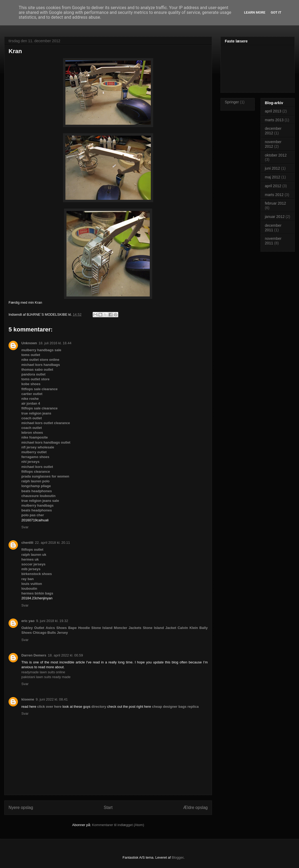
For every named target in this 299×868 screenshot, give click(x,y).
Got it (276, 12)
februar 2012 (275, 203)
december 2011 (273, 228)
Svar (25, 527)
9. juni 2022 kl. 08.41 (52, 699)
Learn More (255, 12)
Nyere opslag (21, 808)
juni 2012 (272, 168)
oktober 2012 (276, 155)
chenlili (27, 543)
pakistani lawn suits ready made (46, 677)
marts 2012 (274, 195)
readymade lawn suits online (43, 672)
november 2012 (273, 144)
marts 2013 (274, 120)
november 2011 (273, 241)
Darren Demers (34, 655)
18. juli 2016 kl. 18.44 (55, 343)
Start (108, 808)
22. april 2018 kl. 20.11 (53, 543)
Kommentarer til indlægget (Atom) (118, 825)
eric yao (28, 621)
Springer (232, 102)
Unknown (29, 343)
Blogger (178, 857)
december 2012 (273, 131)
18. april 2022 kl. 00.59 (65, 655)
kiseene (28, 699)
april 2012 (273, 186)
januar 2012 (275, 217)
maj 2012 (273, 177)
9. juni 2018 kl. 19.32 (52, 621)
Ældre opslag (195, 808)
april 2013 (273, 111)
